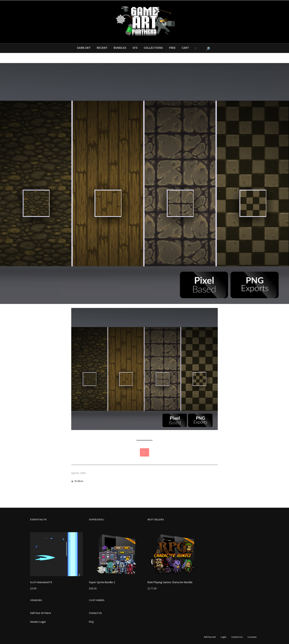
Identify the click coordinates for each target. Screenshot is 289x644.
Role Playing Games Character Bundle (170, 582)
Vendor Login (38, 622)
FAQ (91, 622)
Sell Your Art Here (41, 613)
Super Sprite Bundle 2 (102, 582)
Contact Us (95, 613)
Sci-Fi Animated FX (41, 582)
